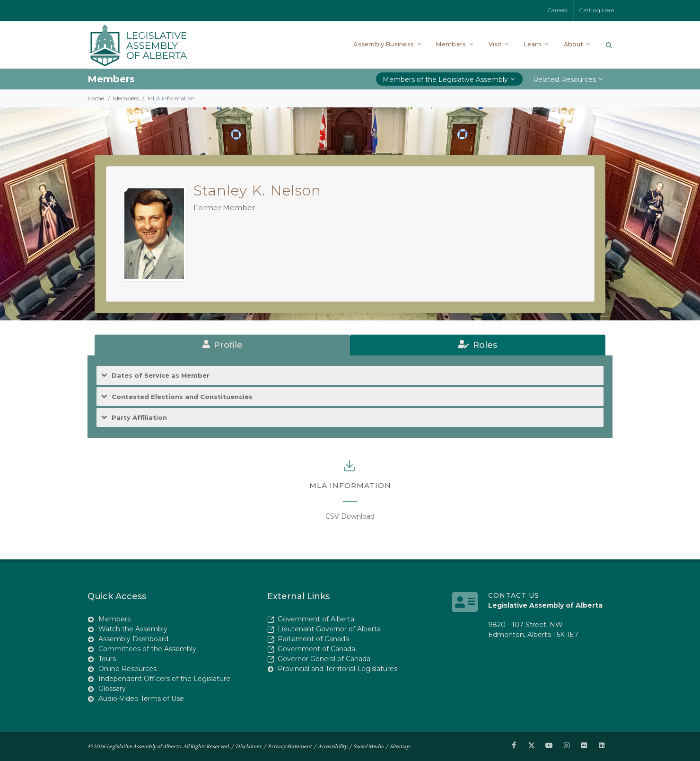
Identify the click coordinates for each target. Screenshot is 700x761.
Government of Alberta (316, 619)
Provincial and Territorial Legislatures (337, 669)
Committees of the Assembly (147, 649)
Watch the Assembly (133, 629)
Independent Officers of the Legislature (164, 679)
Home (96, 98)
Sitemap (400, 746)
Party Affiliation (139, 418)
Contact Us (514, 595)
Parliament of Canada (313, 639)
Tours (107, 659)
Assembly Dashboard (133, 639)
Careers (558, 10)
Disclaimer (249, 746)
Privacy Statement (290, 746)
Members (126, 98)
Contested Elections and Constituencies (182, 397)
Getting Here (597, 10)
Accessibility (332, 746)
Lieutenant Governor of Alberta (329, 629)
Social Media (368, 746)
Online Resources (127, 669)
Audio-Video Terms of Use (141, 699)
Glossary (112, 689)
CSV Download (350, 516)
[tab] (222, 345)
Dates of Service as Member (161, 376)
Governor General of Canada (324, 659)
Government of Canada (316, 649)
